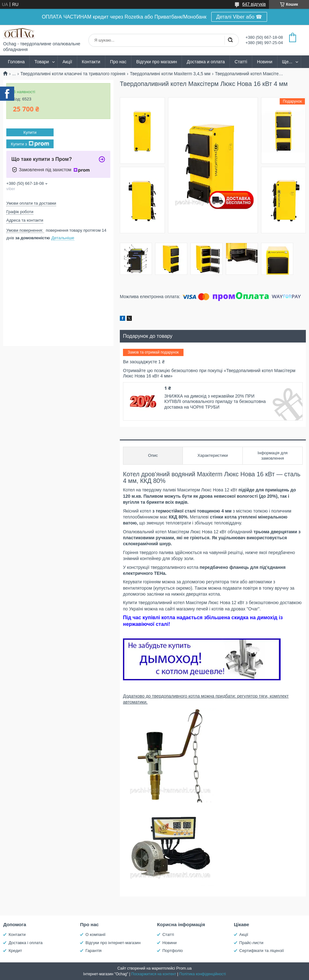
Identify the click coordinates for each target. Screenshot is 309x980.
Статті (241, 62)
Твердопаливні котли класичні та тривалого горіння (73, 74)
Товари (42, 62)
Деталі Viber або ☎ (239, 17)
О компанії (96, 935)
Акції (67, 62)
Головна (16, 62)
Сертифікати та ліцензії (262, 951)
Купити (30, 132)
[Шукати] (230, 40)
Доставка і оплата (26, 943)
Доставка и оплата (206, 62)
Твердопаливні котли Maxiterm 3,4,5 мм (170, 74)
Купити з (30, 144)
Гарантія (93, 951)
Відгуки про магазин (157, 62)
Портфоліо (173, 951)
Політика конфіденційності (203, 974)
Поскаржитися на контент (154, 974)
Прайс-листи (251, 943)
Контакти (91, 62)
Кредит (15, 951)
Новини (265, 62)
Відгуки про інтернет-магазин (113, 943)
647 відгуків (254, 4)
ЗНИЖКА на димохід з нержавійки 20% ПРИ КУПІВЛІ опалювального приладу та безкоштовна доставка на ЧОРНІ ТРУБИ (215, 402)
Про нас (118, 62)
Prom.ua (184, 968)
